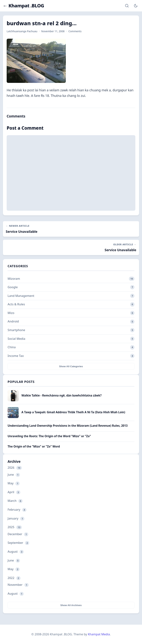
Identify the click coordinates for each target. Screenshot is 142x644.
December (18, 534)
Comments (75, 31)
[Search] (127, 6)
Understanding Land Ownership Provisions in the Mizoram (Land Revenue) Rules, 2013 (68, 426)
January (16, 518)
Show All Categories (71, 366)
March (15, 501)
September (18, 543)
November (18, 585)
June (14, 475)
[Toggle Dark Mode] (136, 6)
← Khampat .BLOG (23, 6)
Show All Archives (71, 605)
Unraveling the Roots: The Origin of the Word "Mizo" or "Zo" (49, 436)
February (17, 510)
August (16, 552)
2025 (15, 527)
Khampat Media (99, 634)
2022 (14, 578)
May (14, 483)
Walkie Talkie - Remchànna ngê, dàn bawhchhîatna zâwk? (61, 395)
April (14, 492)
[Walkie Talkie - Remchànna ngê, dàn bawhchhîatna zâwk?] (13, 400)
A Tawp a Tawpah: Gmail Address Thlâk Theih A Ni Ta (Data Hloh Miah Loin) (73, 412)
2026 (15, 468)
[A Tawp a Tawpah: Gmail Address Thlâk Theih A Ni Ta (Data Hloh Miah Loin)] (13, 417)
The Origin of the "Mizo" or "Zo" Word (34, 446)
